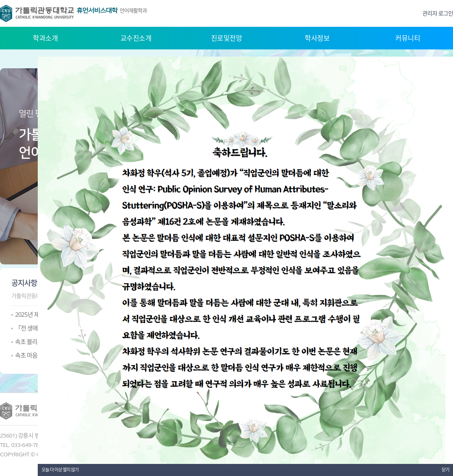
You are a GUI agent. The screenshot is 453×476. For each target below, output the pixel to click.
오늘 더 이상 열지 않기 (60, 470)
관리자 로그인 (438, 13)
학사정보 (317, 38)
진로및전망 (227, 38)
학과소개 (45, 38)
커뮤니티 (408, 38)
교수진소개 (136, 38)
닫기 (445, 470)
